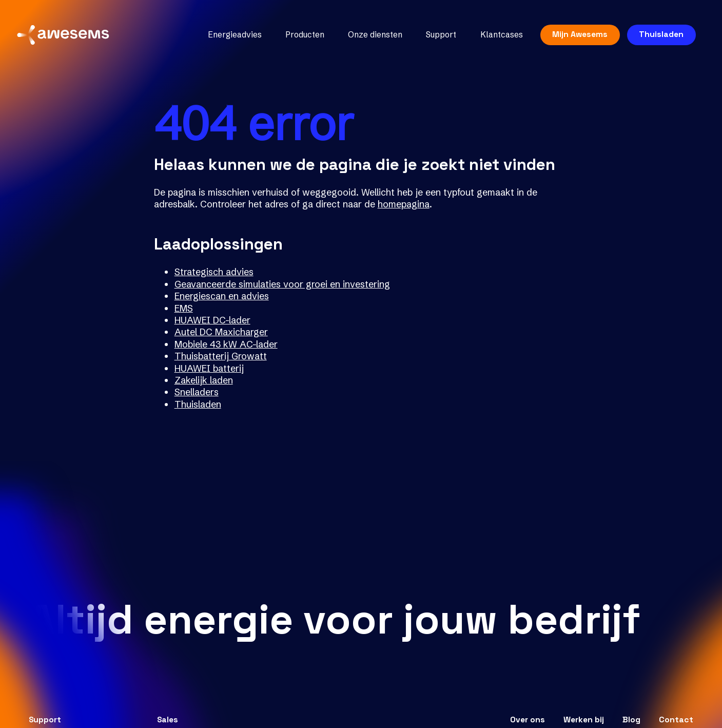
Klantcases (499, 37)
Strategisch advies (214, 272)
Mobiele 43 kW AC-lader (226, 344)
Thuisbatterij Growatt (221, 356)
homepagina (404, 204)
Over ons (528, 720)
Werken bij (584, 720)
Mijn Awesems (577, 36)
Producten (302, 37)
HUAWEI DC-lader (212, 320)
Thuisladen (659, 36)
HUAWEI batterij (209, 368)
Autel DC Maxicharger (221, 332)
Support (438, 37)
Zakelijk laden (204, 380)
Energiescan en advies (222, 296)
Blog (631, 720)
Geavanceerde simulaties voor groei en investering (282, 284)
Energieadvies (232, 37)
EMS (184, 308)
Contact (676, 720)
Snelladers (197, 392)
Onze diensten (373, 37)
